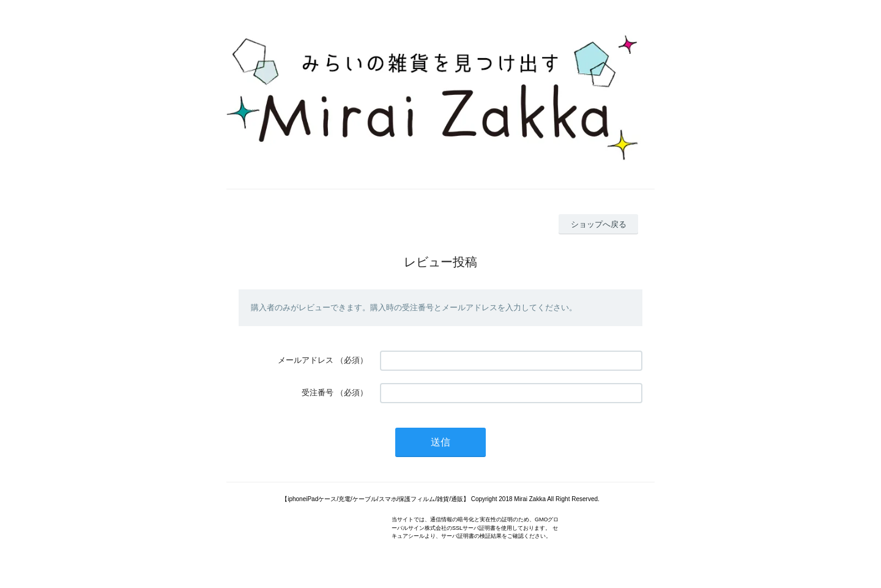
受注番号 (318, 393)
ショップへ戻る (599, 224)
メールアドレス (306, 360)
